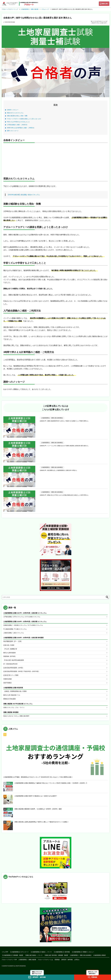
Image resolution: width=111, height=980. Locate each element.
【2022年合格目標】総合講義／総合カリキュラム (23, 195)
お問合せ (77, 962)
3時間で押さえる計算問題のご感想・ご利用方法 (21, 128)
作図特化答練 (8, 681)
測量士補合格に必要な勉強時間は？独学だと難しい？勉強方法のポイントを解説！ (42, 824)
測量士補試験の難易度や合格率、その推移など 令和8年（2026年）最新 (38, 811)
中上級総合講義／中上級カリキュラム (16, 629)
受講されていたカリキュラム (15, 113)
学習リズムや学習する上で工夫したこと (18, 122)
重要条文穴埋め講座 (10, 701)
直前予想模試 (8, 684)
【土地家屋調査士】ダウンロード (19, 954)
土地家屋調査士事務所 (99, 957)
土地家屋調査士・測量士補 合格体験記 (81, 957)
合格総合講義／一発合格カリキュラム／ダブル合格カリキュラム (25, 625)
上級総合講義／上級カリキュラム (14, 633)
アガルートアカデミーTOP (9, 962)
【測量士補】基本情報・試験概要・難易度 (56, 957)
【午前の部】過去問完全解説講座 (14, 661)
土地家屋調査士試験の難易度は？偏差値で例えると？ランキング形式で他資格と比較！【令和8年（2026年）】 (51, 785)
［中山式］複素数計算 (11, 650)
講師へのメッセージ (13, 131)
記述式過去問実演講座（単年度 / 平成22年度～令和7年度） (23, 673)
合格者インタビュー (13, 110)
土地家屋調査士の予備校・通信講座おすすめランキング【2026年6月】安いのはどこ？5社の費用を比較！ (38, 779)
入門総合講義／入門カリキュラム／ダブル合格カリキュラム (23, 617)
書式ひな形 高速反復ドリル (12, 697)
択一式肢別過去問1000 (11, 665)
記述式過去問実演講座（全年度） (14, 669)
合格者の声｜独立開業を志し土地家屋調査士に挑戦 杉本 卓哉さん (58, 470)
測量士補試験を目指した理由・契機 (17, 116)
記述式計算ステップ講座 (11, 677)
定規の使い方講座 (9, 646)
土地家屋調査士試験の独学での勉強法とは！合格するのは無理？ (36, 798)
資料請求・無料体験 (67, 962)
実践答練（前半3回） (10, 657)
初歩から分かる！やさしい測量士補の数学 (17, 718)
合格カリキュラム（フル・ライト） (15, 710)
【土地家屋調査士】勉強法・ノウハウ (41, 954)
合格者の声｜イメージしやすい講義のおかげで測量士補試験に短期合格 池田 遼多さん (64, 446)
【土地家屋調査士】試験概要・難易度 (12, 957)
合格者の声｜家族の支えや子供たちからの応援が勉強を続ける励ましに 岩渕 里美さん (64, 495)
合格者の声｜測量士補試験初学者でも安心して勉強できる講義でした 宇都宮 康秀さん (64, 421)
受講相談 (57, 962)
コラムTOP (5, 954)
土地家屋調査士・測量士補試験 (27, 962)
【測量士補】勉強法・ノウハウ (34, 957)
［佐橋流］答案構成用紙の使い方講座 (16, 693)
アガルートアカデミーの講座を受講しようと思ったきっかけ (24, 119)
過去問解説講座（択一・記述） (14, 642)
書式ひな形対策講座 (10, 653)
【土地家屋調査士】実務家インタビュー (83, 954)
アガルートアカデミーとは (45, 962)
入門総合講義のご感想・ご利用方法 (17, 125)
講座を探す (105, 4)
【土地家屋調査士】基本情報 (62, 954)
